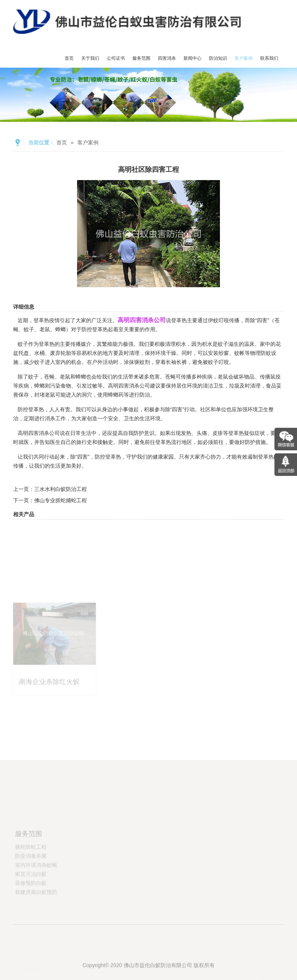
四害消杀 (167, 58)
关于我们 (90, 58)
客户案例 (244, 58)
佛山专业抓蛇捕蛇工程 (61, 500)
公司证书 (116, 58)
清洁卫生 (213, 386)
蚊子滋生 (228, 344)
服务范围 (141, 58)
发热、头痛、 (197, 433)
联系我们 (269, 58)
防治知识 (218, 58)
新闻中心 (192, 58)
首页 (69, 58)
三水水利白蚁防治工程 (61, 489)
